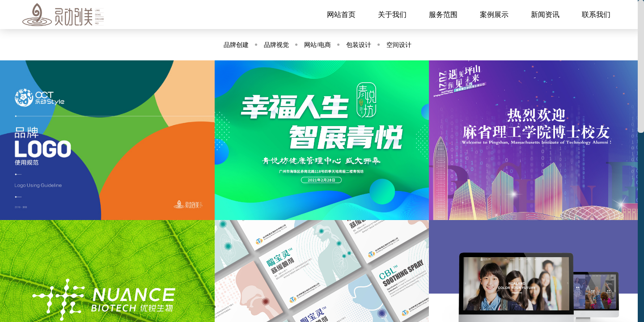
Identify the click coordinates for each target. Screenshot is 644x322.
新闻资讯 (545, 15)
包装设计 (359, 45)
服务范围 (443, 15)
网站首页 (341, 15)
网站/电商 (318, 45)
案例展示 (494, 15)
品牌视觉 (276, 45)
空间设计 (399, 45)
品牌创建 (236, 45)
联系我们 (596, 15)
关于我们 (392, 15)
